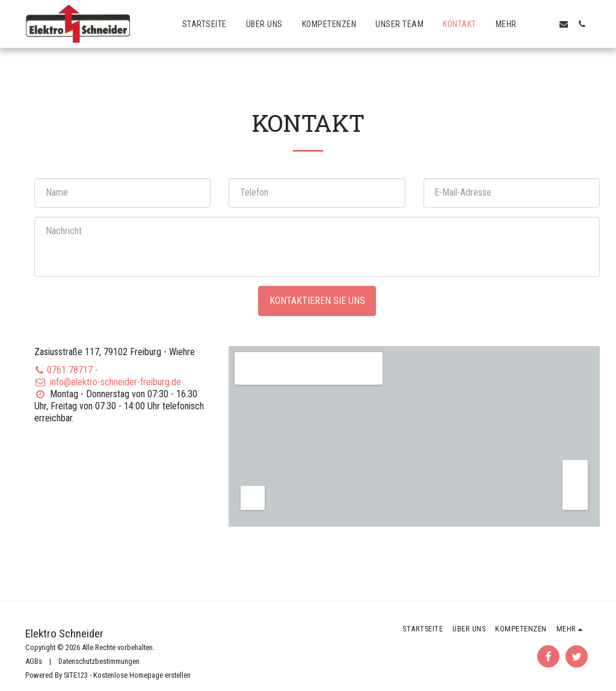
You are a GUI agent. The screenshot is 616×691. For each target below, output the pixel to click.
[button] (546, 24)
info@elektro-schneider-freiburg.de (108, 382)
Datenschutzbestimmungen (99, 661)
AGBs (34, 661)
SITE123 (76, 675)
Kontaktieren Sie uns (317, 301)
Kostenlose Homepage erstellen (142, 675)
